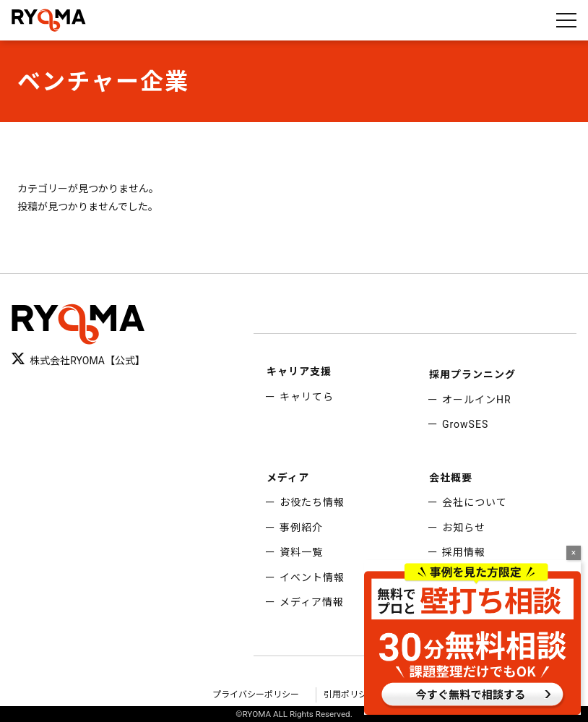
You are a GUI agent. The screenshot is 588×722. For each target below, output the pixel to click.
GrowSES (465, 424)
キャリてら (307, 397)
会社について (475, 502)
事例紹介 (301, 528)
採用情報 (464, 552)
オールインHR (477, 400)
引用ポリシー (350, 695)
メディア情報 (312, 602)
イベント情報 (312, 577)
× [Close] (574, 553)
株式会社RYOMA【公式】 (78, 360)
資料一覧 (301, 552)
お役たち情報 (312, 502)
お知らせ (464, 528)
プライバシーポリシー (256, 695)
